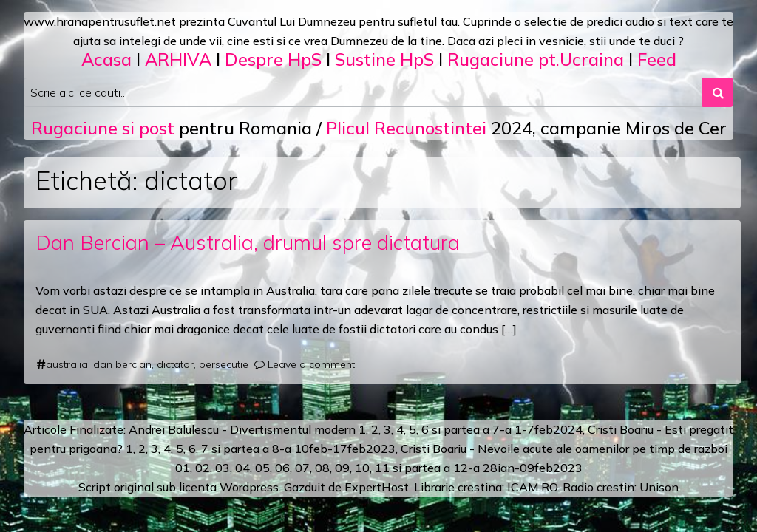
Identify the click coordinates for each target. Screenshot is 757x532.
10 (362, 468)
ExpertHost (377, 487)
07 (302, 468)
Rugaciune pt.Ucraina (536, 59)
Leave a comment (311, 364)
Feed (657, 59)
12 (461, 468)
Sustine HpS (384, 59)
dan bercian (122, 364)
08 (322, 468)
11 (382, 468)
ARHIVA (178, 59)
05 (262, 468)
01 (183, 468)
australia (67, 364)
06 (282, 468)
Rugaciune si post (103, 128)
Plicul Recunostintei (406, 128)
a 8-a (277, 449)
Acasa (106, 59)
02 (203, 468)
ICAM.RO (532, 487)
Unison (659, 487)
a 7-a (497, 429)
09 (342, 468)
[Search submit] (718, 92)
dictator (175, 364)
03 (223, 468)
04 (242, 468)
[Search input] (363, 92)
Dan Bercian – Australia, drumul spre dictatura (248, 242)
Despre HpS (273, 59)
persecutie (224, 364)
